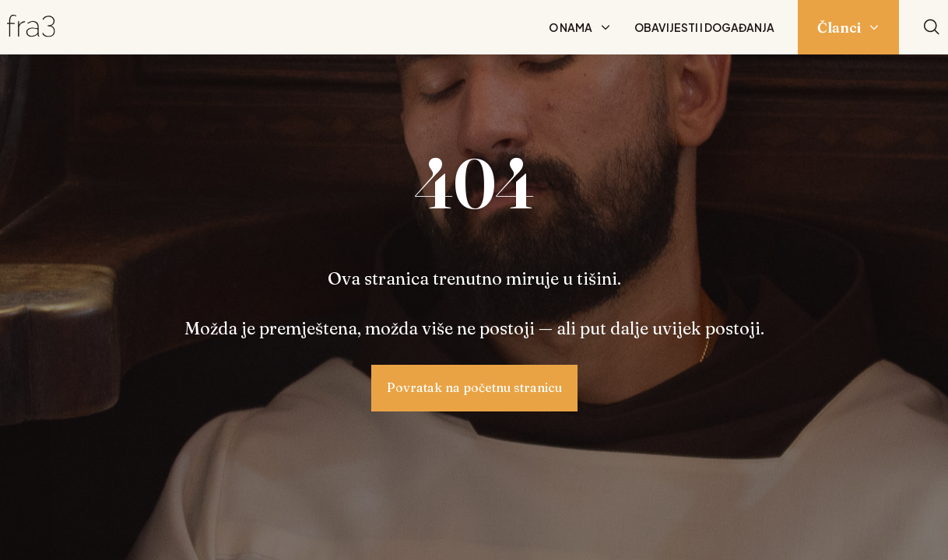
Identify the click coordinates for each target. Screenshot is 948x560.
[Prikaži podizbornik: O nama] (606, 27)
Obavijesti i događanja (704, 27)
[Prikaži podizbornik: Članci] (874, 27)
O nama (571, 27)
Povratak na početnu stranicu (474, 387)
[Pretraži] (932, 28)
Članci (839, 28)
